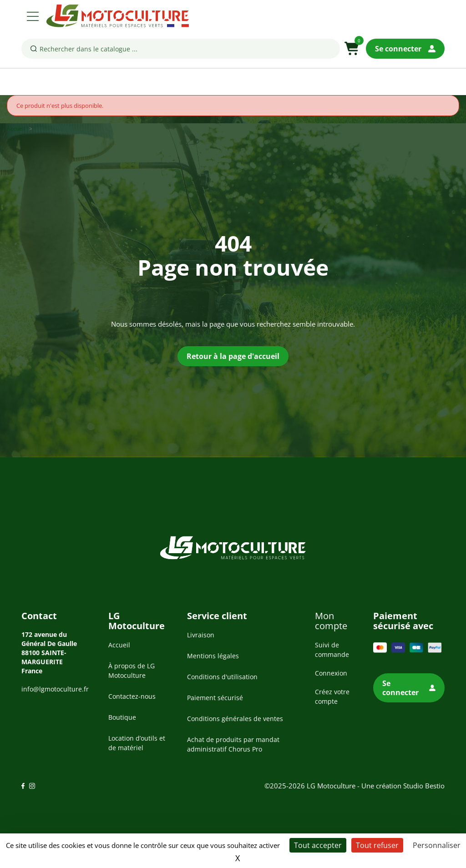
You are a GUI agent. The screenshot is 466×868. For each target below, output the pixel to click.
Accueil (119, 645)
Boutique (122, 717)
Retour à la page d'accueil (233, 356)
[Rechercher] (181, 49)
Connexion (331, 673)
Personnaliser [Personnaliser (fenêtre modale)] (437, 845)
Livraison (201, 635)
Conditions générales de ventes (235, 719)
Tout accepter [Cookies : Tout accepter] (318, 845)
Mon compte (331, 621)
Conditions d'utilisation (222, 677)
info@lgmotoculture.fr (55, 689)
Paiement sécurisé (215, 698)
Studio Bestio (424, 786)
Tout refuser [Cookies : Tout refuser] (377, 845)
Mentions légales (213, 656)
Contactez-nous (132, 696)
